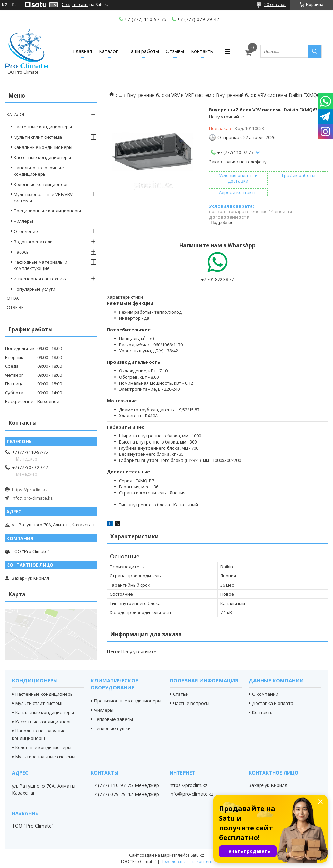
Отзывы (175, 51)
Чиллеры (23, 221)
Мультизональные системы (45, 757)
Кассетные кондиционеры (42, 157)
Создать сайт (75, 5)
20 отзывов (275, 5)
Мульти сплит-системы (40, 703)
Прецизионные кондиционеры (47, 211)
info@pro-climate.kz (32, 498)
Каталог (108, 51)
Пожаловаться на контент (187, 861)
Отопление (26, 231)
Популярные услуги (34, 289)
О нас (13, 298)
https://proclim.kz (30, 490)
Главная (83, 51)
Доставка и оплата (273, 703)
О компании (265, 694)
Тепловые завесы (113, 719)
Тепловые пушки (112, 728)
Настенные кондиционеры (43, 127)
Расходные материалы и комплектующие (40, 265)
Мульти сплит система (38, 137)
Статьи (181, 694)
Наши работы (143, 51)
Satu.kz (197, 855)
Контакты (202, 51)
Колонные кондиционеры (42, 184)
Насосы (22, 252)
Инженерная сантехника (41, 279)
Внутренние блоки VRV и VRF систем (169, 95)
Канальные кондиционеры (43, 147)
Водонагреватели (33, 242)
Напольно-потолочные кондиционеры (39, 171)
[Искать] (315, 51)
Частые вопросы (191, 703)
